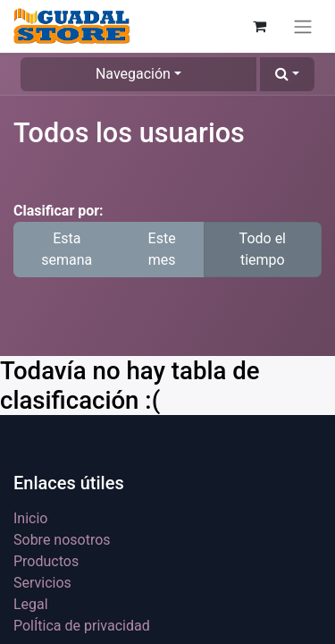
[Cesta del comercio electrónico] (259, 26)
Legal (31, 604)
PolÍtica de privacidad (82, 626)
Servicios (42, 583)
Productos (46, 561)
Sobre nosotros (62, 540)
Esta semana (67, 249)
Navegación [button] (133, 74)
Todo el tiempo (263, 249)
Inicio (30, 518)
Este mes (162, 249)
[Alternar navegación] (303, 26)
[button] (287, 74)
